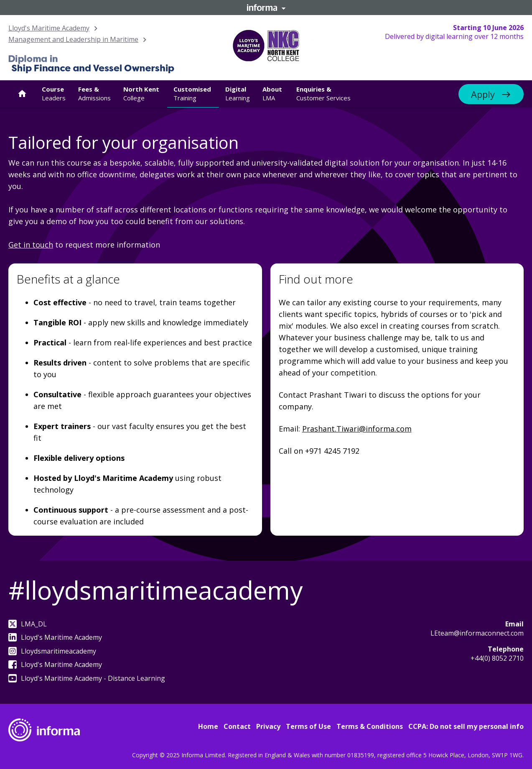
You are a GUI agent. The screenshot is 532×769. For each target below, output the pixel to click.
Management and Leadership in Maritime (73, 39)
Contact (237, 726)
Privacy (268, 726)
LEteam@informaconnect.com (477, 633)
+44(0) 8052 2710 (497, 658)
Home (208, 726)
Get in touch (31, 245)
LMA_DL (28, 624)
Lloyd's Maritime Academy (49, 28)
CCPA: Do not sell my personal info (466, 726)
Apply (483, 94)
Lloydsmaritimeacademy (52, 651)
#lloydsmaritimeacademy (155, 590)
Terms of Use (308, 726)
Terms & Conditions (370, 726)
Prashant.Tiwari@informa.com (357, 429)
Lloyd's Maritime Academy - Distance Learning (87, 678)
